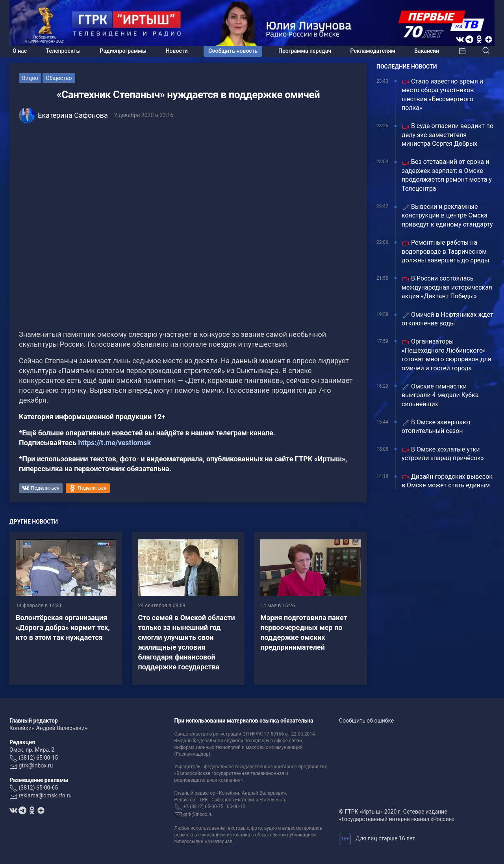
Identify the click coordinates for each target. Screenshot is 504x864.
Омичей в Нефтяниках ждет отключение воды (447, 319)
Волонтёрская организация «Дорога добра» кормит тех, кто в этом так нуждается (63, 627)
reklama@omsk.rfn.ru (45, 795)
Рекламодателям (373, 51)
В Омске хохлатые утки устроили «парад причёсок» (443, 454)
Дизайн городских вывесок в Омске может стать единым (447, 481)
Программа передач (305, 51)
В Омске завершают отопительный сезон (436, 426)
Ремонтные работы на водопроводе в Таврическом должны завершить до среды (445, 251)
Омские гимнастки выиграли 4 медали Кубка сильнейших (440, 395)
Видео (30, 78)
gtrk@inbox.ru (36, 766)
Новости (177, 51)
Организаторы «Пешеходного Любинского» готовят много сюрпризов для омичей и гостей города (446, 355)
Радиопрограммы (123, 51)
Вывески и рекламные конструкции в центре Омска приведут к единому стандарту (447, 216)
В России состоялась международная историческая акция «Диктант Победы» (447, 287)
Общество (59, 78)
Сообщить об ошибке (366, 721)
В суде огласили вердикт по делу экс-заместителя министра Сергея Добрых (447, 135)
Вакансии (427, 51)
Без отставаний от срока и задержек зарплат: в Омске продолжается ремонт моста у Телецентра (447, 175)
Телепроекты (63, 51)
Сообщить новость (233, 51)
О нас (20, 51)
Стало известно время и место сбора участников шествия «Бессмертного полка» (442, 95)
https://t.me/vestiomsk (114, 443)
